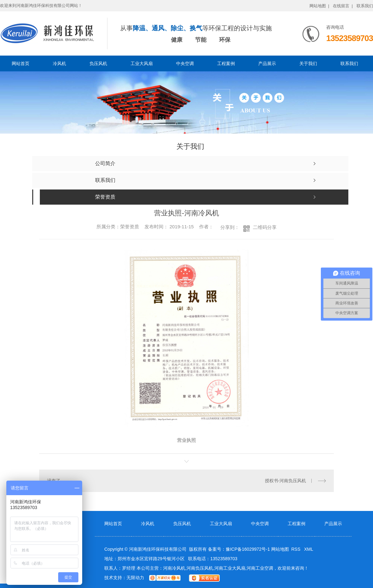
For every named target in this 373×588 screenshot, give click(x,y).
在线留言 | (343, 6)
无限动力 (135, 578)
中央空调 (185, 63)
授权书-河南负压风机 (286, 481)
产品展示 (267, 63)
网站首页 (21, 63)
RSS (296, 549)
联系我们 (365, 6)
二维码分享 (265, 227)
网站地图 (280, 549)
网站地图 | (319, 6)
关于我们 (308, 63)
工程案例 (226, 63)
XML (309, 549)
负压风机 (98, 63)
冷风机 (59, 63)
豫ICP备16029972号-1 (248, 549)
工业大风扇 (142, 63)
